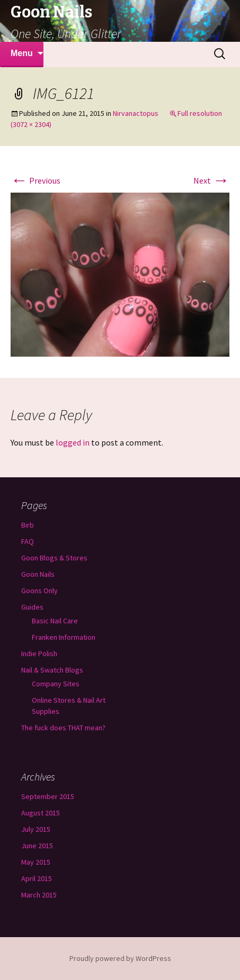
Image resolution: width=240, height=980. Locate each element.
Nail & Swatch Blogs (52, 670)
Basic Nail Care (55, 621)
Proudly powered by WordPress (120, 958)
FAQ (28, 541)
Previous (35, 180)
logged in (73, 442)
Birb (28, 525)
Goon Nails (38, 574)
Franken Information (64, 637)
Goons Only (39, 591)
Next (211, 180)
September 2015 (48, 796)
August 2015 (41, 813)
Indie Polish (39, 654)
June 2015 (37, 846)
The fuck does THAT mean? (63, 728)
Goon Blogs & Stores (54, 558)
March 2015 (39, 895)
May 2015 (36, 862)
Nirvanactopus (136, 113)
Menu (22, 53)
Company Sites (56, 684)
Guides (32, 607)
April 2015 (37, 878)
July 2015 (36, 829)
